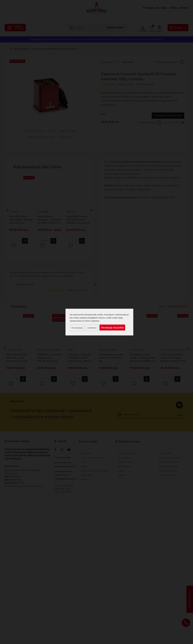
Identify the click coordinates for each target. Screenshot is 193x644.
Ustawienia (92, 328)
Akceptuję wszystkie (112, 327)
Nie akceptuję (77, 328)
